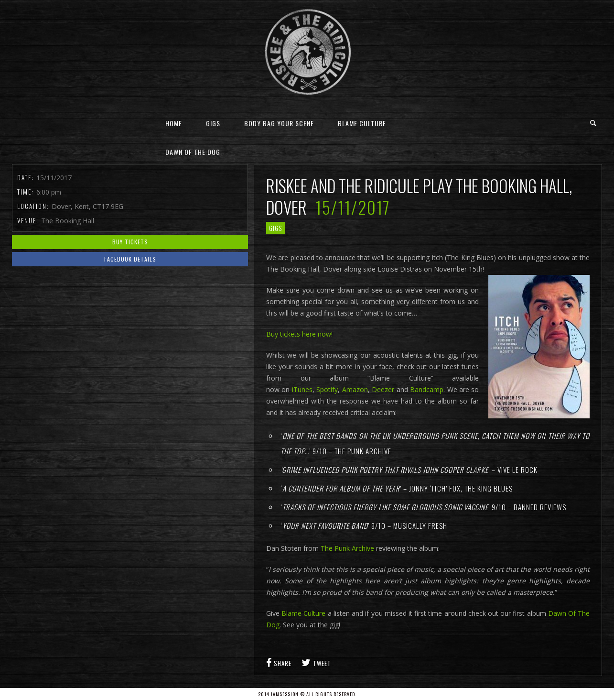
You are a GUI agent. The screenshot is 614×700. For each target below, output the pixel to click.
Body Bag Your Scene (279, 123)
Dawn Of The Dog (193, 152)
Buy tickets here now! (299, 334)
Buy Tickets (130, 242)
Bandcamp (427, 389)
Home (174, 123)
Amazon (355, 389)
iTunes (301, 389)
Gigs (213, 123)
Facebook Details (130, 259)
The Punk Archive (347, 548)
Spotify (327, 389)
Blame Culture (362, 123)
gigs (275, 228)
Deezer (384, 389)
